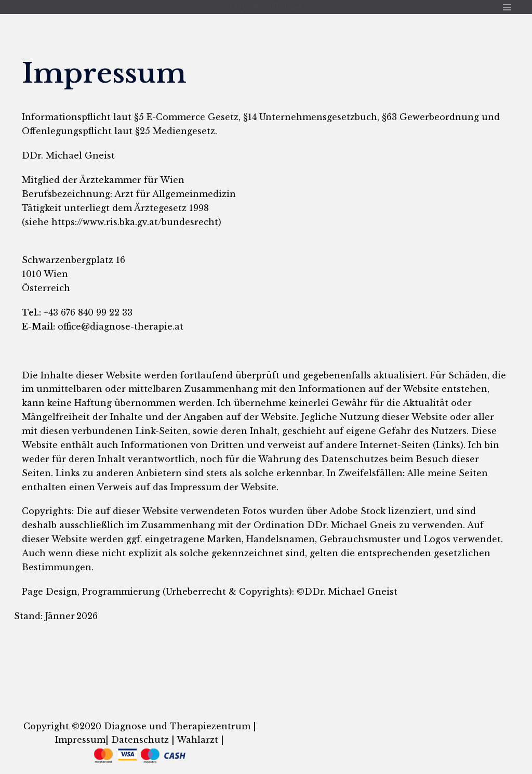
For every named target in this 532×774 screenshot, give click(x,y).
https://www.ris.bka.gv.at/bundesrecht (135, 222)
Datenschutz (140, 740)
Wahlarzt (196, 740)
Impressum (80, 740)
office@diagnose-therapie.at (121, 326)
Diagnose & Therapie (266, 6)
